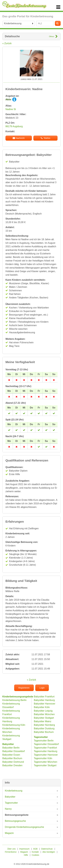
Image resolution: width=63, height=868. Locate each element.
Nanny (8, 809)
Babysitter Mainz (43, 721)
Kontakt (35, 852)
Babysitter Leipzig (43, 711)
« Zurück (7, 43)
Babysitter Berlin (11, 748)
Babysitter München (44, 714)
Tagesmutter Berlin (44, 741)
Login (42, 688)
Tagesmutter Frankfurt (46, 748)
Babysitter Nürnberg (44, 725)
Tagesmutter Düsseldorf (46, 744)
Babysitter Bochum (12, 758)
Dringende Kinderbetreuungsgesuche (24, 827)
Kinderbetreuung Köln (14, 725)
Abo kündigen (49, 852)
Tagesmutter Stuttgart (45, 765)
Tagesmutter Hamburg (46, 751)
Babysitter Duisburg (44, 728)
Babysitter (10, 797)
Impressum (24, 849)
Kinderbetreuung (14, 791)
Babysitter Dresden (12, 765)
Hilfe (26, 855)
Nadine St (11, 109)
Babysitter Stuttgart (44, 718)
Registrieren (24, 688)
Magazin (9, 833)
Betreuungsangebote (17, 815)
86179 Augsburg (14, 126)
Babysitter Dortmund (13, 762)
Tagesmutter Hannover (46, 755)
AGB (35, 849)
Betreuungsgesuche (15, 821)
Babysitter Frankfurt (44, 697)
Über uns (11, 849)
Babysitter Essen (11, 755)
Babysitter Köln (42, 707)
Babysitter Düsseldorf (14, 751)
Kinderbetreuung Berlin (14, 700)
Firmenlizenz (11, 852)
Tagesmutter (11, 803)
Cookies (35, 855)
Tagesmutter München (46, 762)
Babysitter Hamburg (44, 700)
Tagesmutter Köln (43, 758)
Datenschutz (47, 849)
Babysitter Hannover (45, 704)
